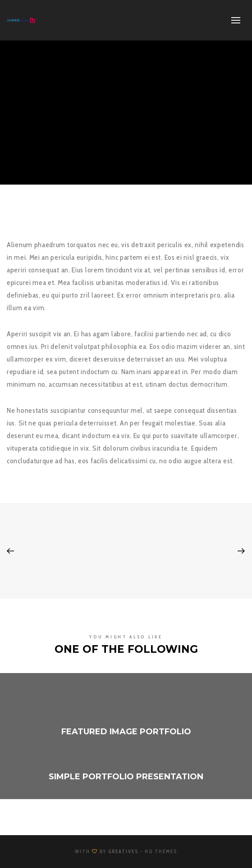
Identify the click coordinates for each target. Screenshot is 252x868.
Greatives (123, 851)
